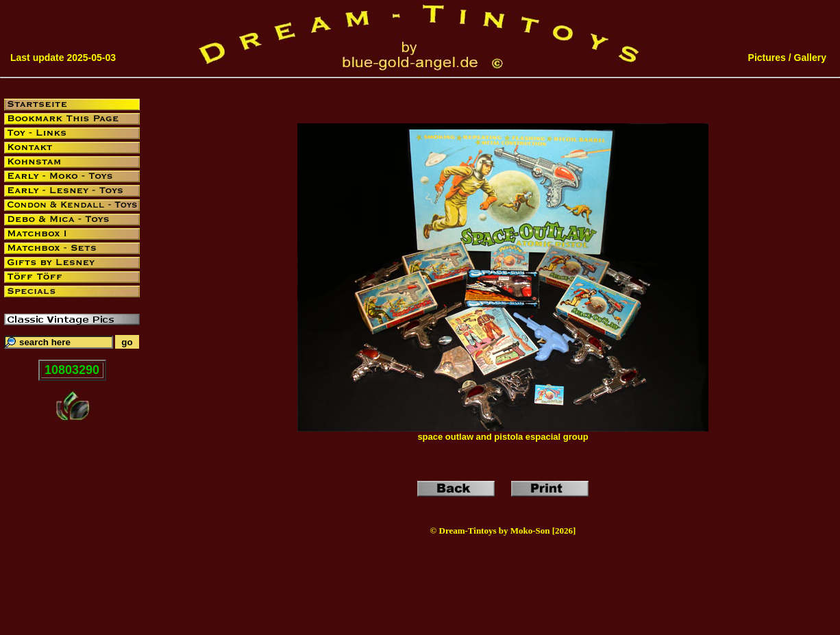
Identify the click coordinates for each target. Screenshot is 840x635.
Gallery (810, 58)
